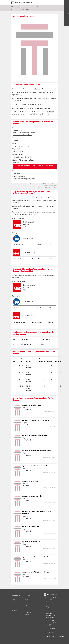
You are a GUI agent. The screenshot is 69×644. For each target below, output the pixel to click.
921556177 (50, 112)
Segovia (38, 89)
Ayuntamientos (16, 596)
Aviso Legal (28, 596)
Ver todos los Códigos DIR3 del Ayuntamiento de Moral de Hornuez (35, 166)
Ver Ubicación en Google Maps (22, 135)
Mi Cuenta (15, 610)
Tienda (14, 606)
